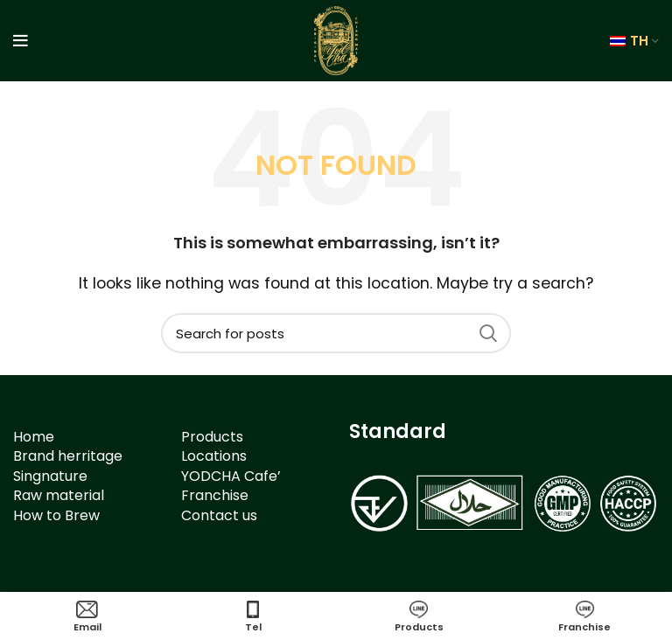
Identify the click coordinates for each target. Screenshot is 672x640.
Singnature (50, 476)
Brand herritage (68, 456)
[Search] (336, 333)
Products (212, 437)
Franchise (215, 495)
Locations (214, 456)
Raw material (59, 495)
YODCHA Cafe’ (231, 476)
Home (34, 437)
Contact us (219, 515)
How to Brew (56, 515)
